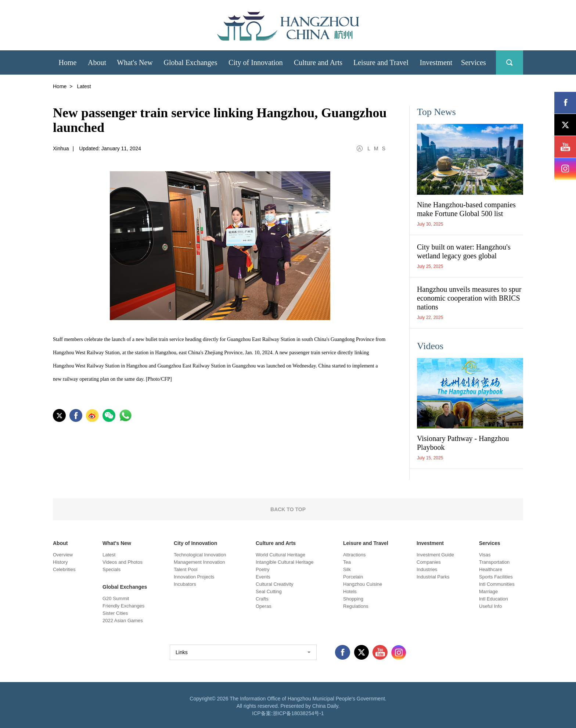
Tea (347, 562)
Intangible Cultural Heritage (285, 562)
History (60, 562)
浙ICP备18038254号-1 (298, 713)
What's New (117, 543)
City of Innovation (195, 543)
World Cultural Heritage (280, 555)
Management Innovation (199, 562)
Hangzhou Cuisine (363, 584)
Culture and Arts (276, 543)
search (510, 62)
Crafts (262, 599)
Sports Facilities (496, 577)
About (60, 543)
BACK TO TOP (288, 509)
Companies (429, 562)
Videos (430, 346)
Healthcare (491, 569)
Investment (430, 543)
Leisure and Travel (366, 543)
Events (263, 577)
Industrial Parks (433, 577)
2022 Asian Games (123, 621)
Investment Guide (435, 555)
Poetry (263, 569)
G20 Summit (116, 598)
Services (490, 543)
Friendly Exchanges (123, 606)
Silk (347, 569)
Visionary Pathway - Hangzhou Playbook (463, 443)
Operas (264, 606)
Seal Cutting (269, 591)
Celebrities (64, 569)
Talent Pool (186, 569)
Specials (111, 569)
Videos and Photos (123, 562)
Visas (485, 555)
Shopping (353, 599)
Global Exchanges (125, 587)
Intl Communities (497, 584)
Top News (436, 112)
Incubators (185, 584)
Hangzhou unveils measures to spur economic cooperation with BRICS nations (469, 298)
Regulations (356, 606)
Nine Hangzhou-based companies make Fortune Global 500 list (466, 209)
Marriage (488, 591)
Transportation (494, 562)
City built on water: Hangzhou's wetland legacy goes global (464, 251)
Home (60, 86)
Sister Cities (115, 613)
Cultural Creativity (275, 584)
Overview (63, 555)
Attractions (354, 555)
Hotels (350, 591)
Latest (109, 555)
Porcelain (353, 577)
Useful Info (490, 606)
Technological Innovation (200, 555)
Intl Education (494, 599)
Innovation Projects (194, 577)
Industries (427, 569)
